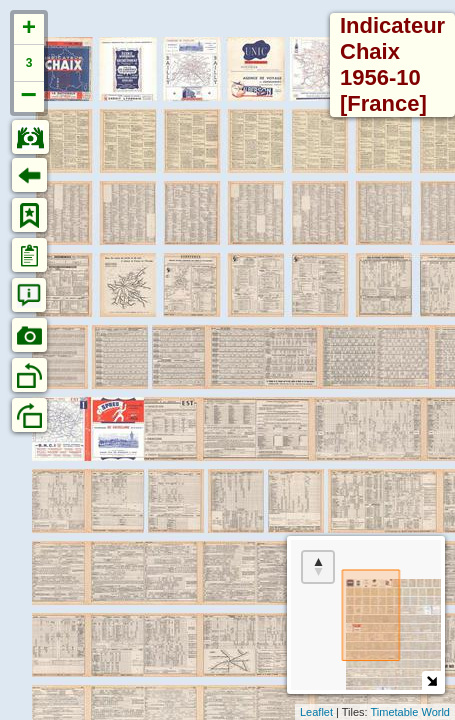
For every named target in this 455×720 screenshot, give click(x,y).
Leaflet (316, 712)
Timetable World (410, 712)
